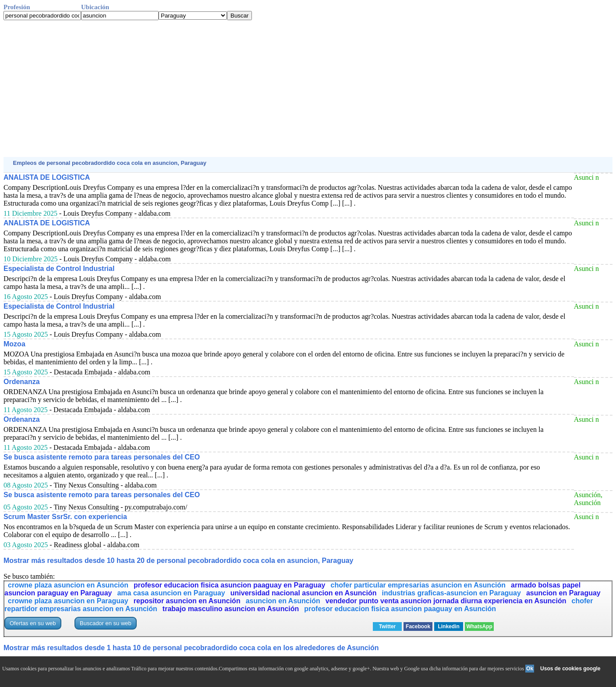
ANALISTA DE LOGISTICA (47, 177)
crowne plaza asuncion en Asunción (68, 585)
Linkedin (448, 626)
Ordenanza (22, 382)
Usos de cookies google (570, 669)
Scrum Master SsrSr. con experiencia (65, 517)
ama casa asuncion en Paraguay (171, 593)
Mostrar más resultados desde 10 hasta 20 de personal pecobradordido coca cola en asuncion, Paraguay (179, 561)
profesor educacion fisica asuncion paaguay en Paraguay (229, 585)
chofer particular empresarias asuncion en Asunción (418, 585)
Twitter (387, 626)
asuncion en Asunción (283, 601)
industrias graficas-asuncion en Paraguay (451, 593)
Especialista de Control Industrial (59, 269)
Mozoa (14, 344)
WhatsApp (479, 626)
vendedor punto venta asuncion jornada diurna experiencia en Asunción (446, 601)
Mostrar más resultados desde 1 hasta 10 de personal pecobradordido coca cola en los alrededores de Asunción (191, 648)
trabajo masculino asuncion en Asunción (231, 609)
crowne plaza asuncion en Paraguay (68, 601)
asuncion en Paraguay (563, 593)
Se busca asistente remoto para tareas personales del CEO (102, 457)
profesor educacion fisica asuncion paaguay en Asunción (400, 609)
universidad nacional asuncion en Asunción (304, 593)
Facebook (418, 626)
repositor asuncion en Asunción (187, 601)
